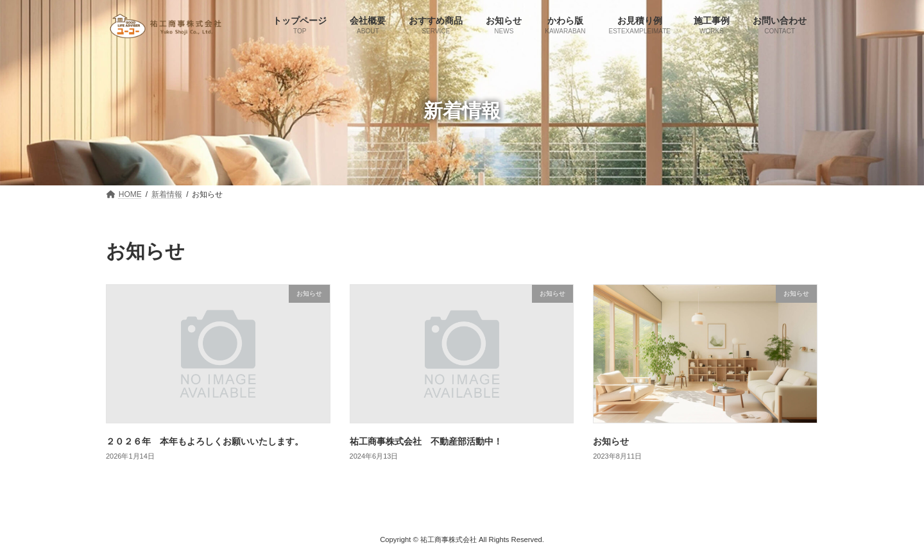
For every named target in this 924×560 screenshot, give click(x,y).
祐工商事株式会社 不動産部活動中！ (426, 441)
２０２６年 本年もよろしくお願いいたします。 (205, 441)
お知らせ (611, 441)
